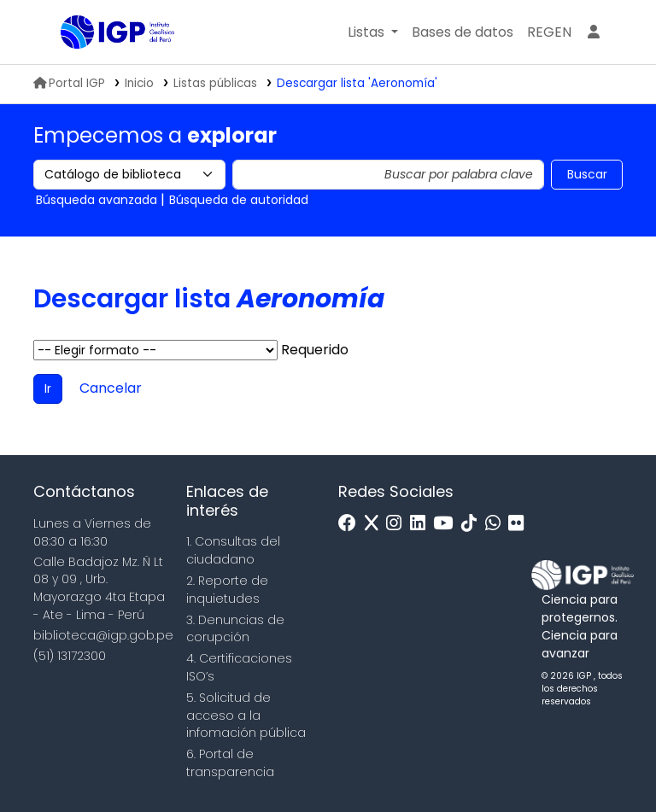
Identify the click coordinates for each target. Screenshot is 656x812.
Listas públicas (215, 83)
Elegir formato (155, 350)
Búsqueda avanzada (97, 200)
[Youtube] (447, 524)
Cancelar (111, 388)
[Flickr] (520, 524)
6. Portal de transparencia (230, 763)
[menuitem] (549, 32)
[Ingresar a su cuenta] (594, 32)
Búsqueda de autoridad (239, 200)
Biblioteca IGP (103, 67)
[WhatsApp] (497, 524)
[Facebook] (351, 524)
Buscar (587, 174)
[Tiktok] (473, 524)
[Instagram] (398, 524)
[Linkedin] (422, 524)
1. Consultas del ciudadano (233, 550)
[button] (373, 32)
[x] (376, 524)
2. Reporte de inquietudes (227, 590)
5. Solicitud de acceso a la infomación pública (246, 716)
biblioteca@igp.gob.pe (103, 635)
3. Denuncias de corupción (235, 629)
